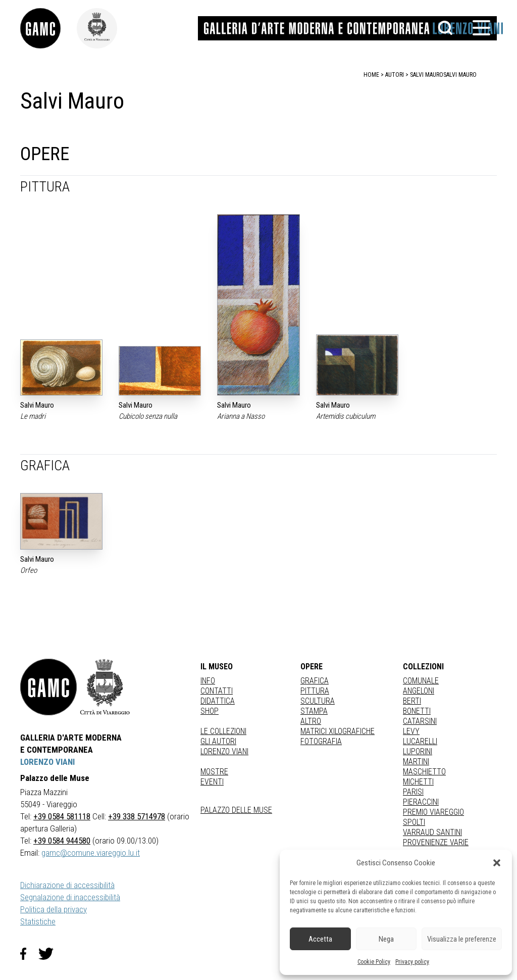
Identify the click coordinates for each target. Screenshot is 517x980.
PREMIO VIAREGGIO (433, 812)
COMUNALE (421, 681)
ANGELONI (419, 691)
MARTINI (416, 762)
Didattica (218, 701)
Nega (386, 939)
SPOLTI (414, 822)
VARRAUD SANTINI (432, 832)
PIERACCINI (421, 802)
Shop (210, 711)
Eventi (212, 782)
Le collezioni (223, 731)
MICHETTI (418, 782)
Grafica (315, 681)
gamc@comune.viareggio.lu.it (91, 853)
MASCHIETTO (424, 772)
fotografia (321, 741)
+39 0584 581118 (62, 816)
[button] (497, 863)
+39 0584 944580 (62, 841)
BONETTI (417, 711)
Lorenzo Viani (224, 751)
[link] (48, 28)
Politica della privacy (54, 909)
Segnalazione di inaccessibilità (70, 897)
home (371, 75)
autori (395, 75)
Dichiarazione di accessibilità (67, 885)
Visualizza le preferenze (462, 939)
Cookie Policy (374, 962)
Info (208, 681)
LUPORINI (418, 751)
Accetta (320, 939)
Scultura (318, 701)
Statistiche (38, 921)
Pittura (315, 691)
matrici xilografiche (338, 731)
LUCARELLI (420, 741)
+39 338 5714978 (137, 816)
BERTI (412, 701)
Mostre (214, 772)
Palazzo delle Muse (236, 810)
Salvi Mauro (460, 75)
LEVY (411, 731)
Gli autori (218, 741)
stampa (314, 711)
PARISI (413, 792)
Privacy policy (412, 962)
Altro (311, 721)
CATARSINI (420, 721)
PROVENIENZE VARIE (436, 842)
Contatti (217, 691)
